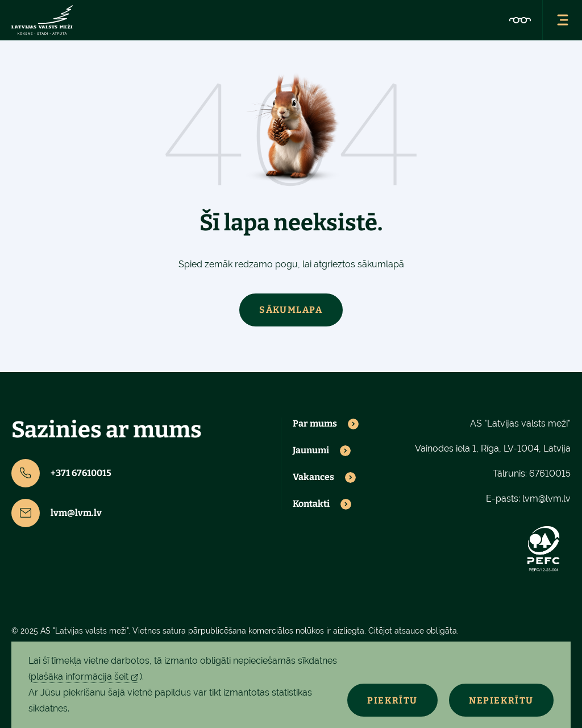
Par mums (315, 424)
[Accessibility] (520, 20)
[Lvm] (42, 20)
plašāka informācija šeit (80, 677)
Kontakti (311, 504)
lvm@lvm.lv (57, 513)
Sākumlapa (291, 310)
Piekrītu (392, 700)
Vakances (313, 477)
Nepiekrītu (501, 700)
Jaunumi (311, 450)
